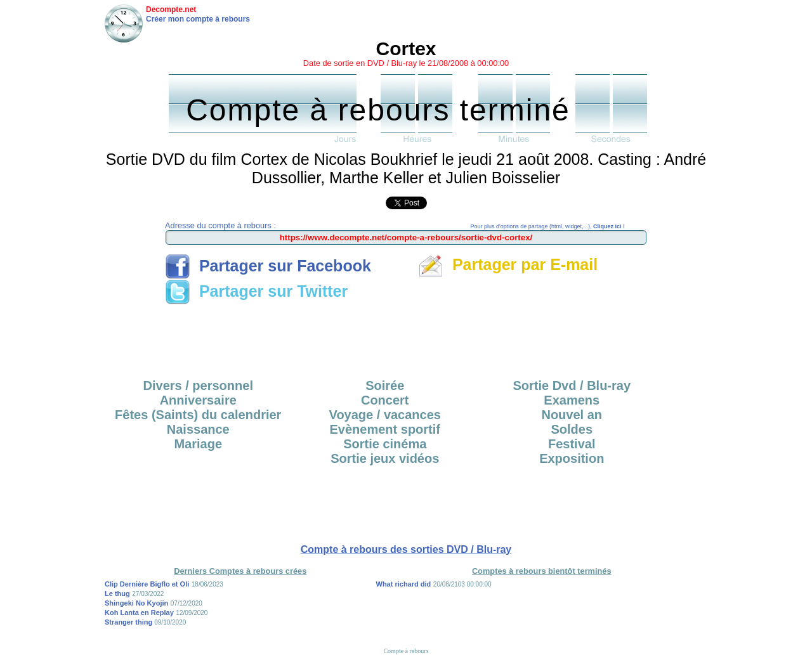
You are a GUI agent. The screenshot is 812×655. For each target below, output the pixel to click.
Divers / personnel (198, 386)
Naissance (198, 429)
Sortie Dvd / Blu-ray (572, 386)
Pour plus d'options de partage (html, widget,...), (548, 226)
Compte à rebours (406, 651)
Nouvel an (572, 415)
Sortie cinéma (385, 444)
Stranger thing (129, 622)
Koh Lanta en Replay (139, 613)
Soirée (385, 386)
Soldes (572, 429)
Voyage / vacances (385, 415)
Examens (572, 400)
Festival (572, 444)
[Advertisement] (406, 337)
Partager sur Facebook (268, 266)
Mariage (198, 444)
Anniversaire (198, 400)
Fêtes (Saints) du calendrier (198, 415)
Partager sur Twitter (256, 291)
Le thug (117, 593)
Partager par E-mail (508, 264)
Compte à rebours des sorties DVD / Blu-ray (406, 549)
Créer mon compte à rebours (198, 19)
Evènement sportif (385, 429)
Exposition (572, 458)
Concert (385, 400)
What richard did (404, 584)
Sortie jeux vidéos (385, 458)
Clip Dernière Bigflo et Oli (147, 584)
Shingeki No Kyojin (136, 603)
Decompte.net (171, 10)
